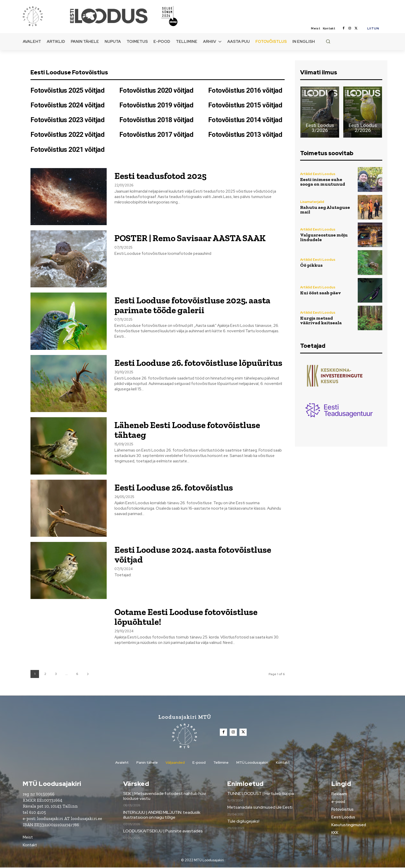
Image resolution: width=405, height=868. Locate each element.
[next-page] (88, 674)
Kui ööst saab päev (321, 293)
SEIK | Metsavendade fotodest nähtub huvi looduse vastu (165, 796)
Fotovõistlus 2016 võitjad (245, 90)
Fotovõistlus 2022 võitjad (67, 135)
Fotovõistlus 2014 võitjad (245, 120)
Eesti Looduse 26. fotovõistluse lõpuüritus (181, 367)
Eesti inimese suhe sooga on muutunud (323, 182)
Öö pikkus (311, 265)
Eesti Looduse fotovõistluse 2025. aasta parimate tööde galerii (198, 305)
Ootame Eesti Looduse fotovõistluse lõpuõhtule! (192, 617)
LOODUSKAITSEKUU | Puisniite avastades (163, 831)
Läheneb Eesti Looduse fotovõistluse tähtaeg (193, 430)
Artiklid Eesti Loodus (318, 174)
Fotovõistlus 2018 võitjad (156, 120)
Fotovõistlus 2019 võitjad (156, 105)
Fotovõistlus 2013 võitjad (245, 135)
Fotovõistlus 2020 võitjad (156, 90)
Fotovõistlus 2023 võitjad (67, 120)
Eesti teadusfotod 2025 (164, 176)
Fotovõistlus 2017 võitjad (156, 135)
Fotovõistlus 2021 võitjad (67, 149)
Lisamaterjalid (312, 202)
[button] (328, 41)
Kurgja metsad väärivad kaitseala (321, 320)
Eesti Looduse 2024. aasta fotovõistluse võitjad (198, 554)
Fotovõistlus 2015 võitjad (245, 105)
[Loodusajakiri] (46, 16)
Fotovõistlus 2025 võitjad (67, 90)
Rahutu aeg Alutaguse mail (325, 210)
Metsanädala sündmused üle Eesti (260, 808)
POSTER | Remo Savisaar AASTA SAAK (198, 238)
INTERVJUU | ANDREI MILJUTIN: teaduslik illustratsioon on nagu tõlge (162, 815)
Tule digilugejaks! (243, 821)
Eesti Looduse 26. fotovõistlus (178, 487)
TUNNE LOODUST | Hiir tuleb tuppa (261, 794)
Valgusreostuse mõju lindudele (324, 237)
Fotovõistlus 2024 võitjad (67, 105)
